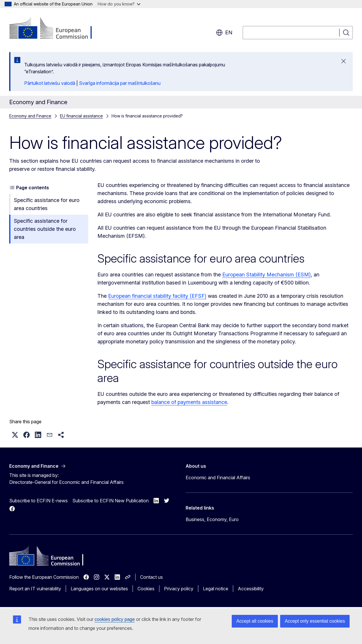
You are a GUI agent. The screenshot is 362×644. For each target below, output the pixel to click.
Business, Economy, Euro (212, 519)
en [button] (224, 33)
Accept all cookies (255, 621)
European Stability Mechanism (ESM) (266, 275)
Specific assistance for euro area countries (47, 204)
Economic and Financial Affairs (218, 478)
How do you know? (119, 4)
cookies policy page (115, 619)
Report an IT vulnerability (35, 589)
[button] (15, 435)
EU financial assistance (81, 116)
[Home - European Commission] (56, 29)
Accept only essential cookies (315, 621)
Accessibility (251, 589)
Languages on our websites (99, 589)
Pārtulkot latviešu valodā (50, 83)
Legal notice (216, 589)
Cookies (146, 589)
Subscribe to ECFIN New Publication (111, 501)
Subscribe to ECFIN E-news (38, 501)
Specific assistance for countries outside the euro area (45, 229)
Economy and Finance (30, 116)
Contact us (151, 577)
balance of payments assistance (189, 402)
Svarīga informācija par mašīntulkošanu (120, 83)
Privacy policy (179, 589)
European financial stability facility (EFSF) (157, 296)
